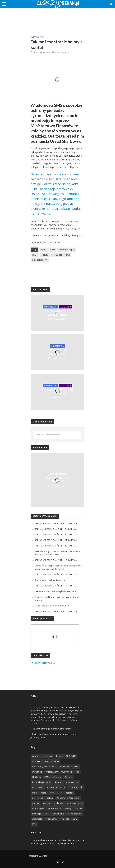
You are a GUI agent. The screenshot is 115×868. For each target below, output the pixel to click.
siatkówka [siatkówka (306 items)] (59, 803)
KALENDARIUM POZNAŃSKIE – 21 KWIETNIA (56, 540)
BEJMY (52, 250)
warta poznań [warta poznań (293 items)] (74, 814)
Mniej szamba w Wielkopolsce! (57, 352)
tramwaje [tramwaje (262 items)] (37, 814)
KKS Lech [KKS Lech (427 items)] (36, 777)
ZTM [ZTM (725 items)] (34, 824)
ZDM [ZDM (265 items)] (75, 819)
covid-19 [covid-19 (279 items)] (36, 761)
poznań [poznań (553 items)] (36, 803)
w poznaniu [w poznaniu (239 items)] (51, 819)
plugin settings (68, 843)
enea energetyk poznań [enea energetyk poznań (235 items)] (44, 767)
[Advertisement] (58, 19)
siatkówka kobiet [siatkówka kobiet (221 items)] (75, 803)
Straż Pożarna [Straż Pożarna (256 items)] (55, 808)
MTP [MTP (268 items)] (60, 793)
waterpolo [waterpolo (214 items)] (37, 819)
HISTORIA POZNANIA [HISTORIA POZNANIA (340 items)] (69, 767)
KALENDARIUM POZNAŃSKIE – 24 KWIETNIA (58, 478)
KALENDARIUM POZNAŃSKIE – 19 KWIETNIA (56, 560)
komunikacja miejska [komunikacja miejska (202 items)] (42, 782)
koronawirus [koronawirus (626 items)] (72, 782)
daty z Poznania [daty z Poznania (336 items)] (51, 761)
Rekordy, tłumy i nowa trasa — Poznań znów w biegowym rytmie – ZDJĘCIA (57, 553)
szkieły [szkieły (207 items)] (68, 808)
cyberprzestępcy (67, 250)
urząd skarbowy (40, 260)
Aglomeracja (37, 37)
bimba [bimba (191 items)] (59, 756)
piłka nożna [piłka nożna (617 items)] (38, 798)
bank (43, 250)
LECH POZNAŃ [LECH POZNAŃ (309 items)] (75, 787)
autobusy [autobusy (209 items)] (48, 756)
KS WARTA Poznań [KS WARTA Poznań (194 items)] (56, 787)
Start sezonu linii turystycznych (50, 580)
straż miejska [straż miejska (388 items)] (38, 808)
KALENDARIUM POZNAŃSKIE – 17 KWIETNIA (56, 586)
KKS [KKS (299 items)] (78, 772)
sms (68, 255)
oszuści (45, 255)
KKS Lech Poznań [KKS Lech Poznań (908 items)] (53, 777)
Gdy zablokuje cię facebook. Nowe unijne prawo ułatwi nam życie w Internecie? (58, 567)
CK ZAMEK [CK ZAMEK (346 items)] (71, 756)
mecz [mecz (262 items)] (44, 793)
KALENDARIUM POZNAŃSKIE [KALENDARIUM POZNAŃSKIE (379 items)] (59, 772)
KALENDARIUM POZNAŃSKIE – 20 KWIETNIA (56, 546)
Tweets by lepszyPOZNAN (43, 663)
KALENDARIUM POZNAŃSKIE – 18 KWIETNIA (56, 575)
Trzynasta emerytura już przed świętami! (58, 391)
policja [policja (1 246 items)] (50, 798)
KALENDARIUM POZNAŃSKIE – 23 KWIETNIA (56, 529)
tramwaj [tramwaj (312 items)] (79, 808)
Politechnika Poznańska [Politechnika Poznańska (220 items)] (68, 798)
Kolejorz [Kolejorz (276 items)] (68, 777)
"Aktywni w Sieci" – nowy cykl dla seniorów (55, 591)
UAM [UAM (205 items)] (47, 814)
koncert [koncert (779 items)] (59, 782)
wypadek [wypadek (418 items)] (65, 819)
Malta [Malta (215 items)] (35, 793)
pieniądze (57, 255)
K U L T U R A (66, 307)
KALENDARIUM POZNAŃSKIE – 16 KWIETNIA (56, 611)
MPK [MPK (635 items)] (52, 793)
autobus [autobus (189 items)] (36, 756)
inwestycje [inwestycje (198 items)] (37, 772)
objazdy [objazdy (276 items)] (69, 793)
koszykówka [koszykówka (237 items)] (38, 787)
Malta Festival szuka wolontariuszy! (57, 313)
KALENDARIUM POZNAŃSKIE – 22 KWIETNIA (56, 535)
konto (35, 255)
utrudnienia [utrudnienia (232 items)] (59, 814)
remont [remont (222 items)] (47, 803)
